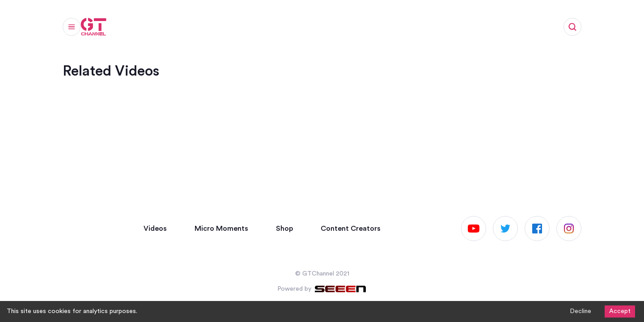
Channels (294, 30)
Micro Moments (191, 30)
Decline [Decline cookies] (580, 311)
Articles (248, 30)
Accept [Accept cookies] (620, 311)
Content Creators (351, 229)
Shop (336, 30)
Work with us (385, 30)
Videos (134, 30)
